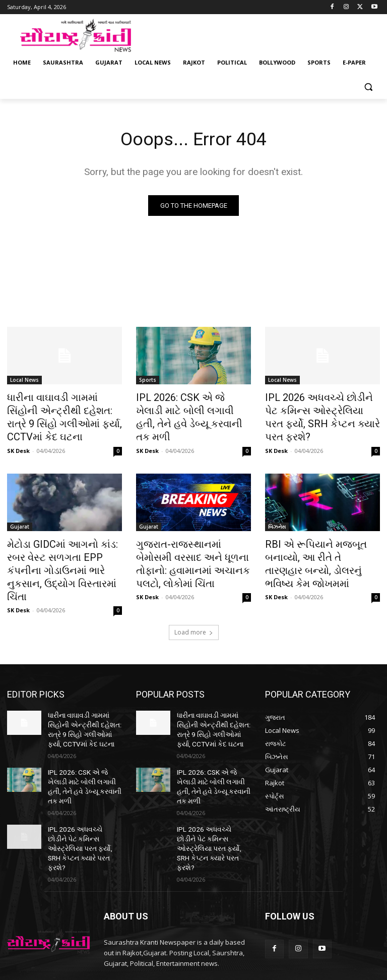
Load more (194, 604)
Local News (24, 381)
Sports (148, 381)
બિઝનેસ (277, 520)
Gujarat (20, 520)
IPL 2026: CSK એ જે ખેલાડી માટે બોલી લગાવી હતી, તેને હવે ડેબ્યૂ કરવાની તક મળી (193, 409)
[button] (368, 87)
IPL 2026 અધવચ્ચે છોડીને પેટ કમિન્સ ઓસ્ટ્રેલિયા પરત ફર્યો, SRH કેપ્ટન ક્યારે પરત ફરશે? (319, 409)
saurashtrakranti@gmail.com (183, 925)
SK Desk (18, 444)
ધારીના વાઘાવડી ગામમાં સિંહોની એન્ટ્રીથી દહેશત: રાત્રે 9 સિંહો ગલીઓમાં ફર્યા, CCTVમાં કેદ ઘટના (60, 415)
